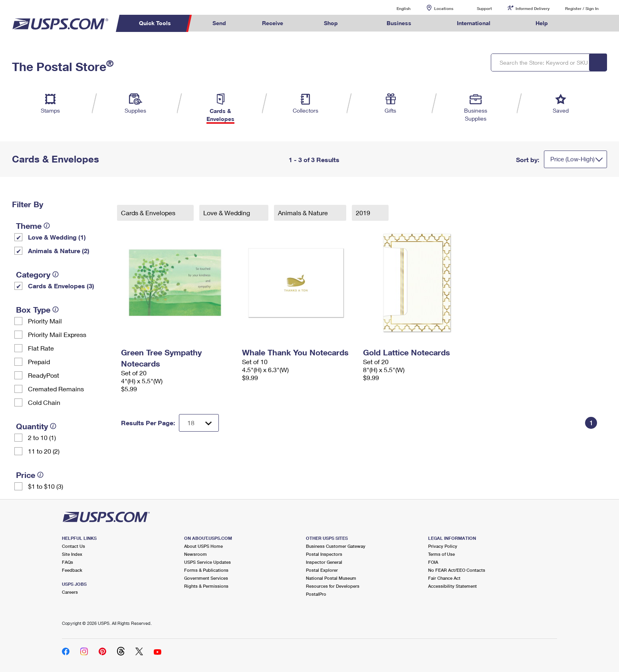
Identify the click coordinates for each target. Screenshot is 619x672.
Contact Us (73, 546)
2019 (364, 213)
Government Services (206, 578)
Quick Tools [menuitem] (155, 23)
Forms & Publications (206, 570)
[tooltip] (47, 226)
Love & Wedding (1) (57, 237)
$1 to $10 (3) (46, 486)
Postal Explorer (322, 570)
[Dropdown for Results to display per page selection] (199, 423)
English (395, 8)
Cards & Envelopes (149, 213)
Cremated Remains (56, 389)
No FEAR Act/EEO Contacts (457, 570)
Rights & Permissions (206, 586)
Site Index (72, 554)
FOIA (433, 562)
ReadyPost (44, 375)
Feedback (72, 570)
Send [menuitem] (219, 23)
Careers (70, 592)
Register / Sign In (582, 8)
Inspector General (324, 562)
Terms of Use (441, 554)
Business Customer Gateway (336, 546)
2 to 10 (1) (42, 437)
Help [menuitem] (542, 23)
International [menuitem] (474, 23)
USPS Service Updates (207, 562)
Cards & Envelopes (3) (61, 286)
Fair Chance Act (444, 578)
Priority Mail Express (57, 334)
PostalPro (316, 594)
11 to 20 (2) (44, 451)
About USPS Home (203, 546)
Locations (444, 8)
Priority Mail (45, 321)
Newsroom (195, 554)
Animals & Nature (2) (59, 251)
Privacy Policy (443, 546)
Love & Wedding (227, 213)
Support (484, 8)
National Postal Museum (331, 578)
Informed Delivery (533, 8)
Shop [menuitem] (331, 23)
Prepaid (39, 362)
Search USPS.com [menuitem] (581, 23)
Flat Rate (41, 348)
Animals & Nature (304, 213)
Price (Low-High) (572, 159)
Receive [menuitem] (273, 23)
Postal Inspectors (324, 554)
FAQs (67, 562)
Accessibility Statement (452, 586)
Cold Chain (44, 402)
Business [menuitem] (399, 23)
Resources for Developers (333, 586)
